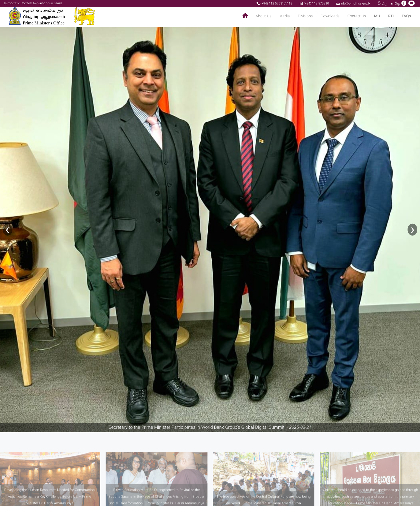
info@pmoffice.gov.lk (353, 3)
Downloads (330, 16)
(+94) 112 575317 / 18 (274, 3)
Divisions (305, 16)
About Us (264, 16)
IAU (377, 16)
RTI (391, 16)
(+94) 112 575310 (314, 3)
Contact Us (357, 16)
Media (285, 16)
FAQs (406, 16)
